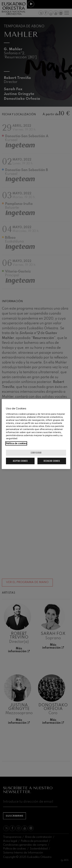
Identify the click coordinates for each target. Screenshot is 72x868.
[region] (36, 434)
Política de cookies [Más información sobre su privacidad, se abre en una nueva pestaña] (16, 443)
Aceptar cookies (20, 461)
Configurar (36, 453)
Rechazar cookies (52, 461)
